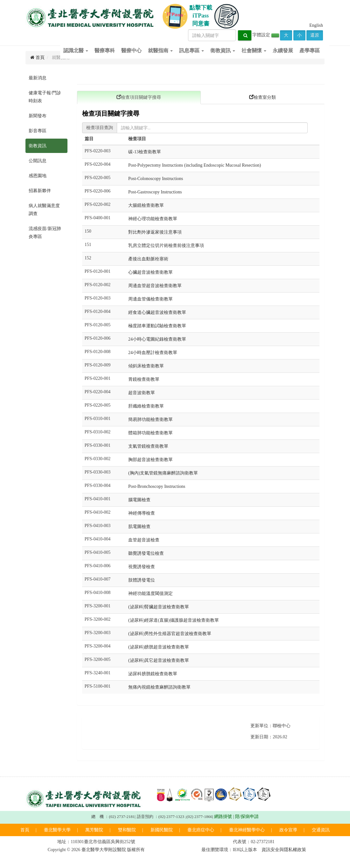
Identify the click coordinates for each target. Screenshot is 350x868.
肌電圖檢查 (139, 527)
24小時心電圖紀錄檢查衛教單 (157, 339)
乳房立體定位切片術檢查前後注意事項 (166, 246)
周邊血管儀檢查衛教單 (150, 299)
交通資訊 (321, 830)
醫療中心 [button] (131, 51)
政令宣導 (288, 830)
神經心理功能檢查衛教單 (153, 219)
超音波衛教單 (142, 393)
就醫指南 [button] (160, 51)
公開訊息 (38, 161)
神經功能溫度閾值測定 (150, 593)
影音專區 (38, 131)
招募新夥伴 (40, 191)
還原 (315, 35)
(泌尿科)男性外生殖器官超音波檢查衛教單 (170, 634)
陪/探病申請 (247, 817)
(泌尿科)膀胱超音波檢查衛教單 (159, 647)
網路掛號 (223, 817)
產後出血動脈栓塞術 (148, 259)
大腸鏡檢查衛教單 (146, 205)
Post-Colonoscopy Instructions (156, 179)
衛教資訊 (38, 146)
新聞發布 (38, 116)
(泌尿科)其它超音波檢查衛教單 (159, 660)
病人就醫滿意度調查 (44, 210)
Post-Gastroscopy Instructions (155, 192)
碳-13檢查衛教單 (145, 152)
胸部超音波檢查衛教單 (150, 460)
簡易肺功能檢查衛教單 (150, 420)
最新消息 (38, 78)
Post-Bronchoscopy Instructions (157, 486)
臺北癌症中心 (201, 830)
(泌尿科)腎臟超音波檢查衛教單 (159, 607)
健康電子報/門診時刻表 (45, 97)
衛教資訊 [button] (223, 51)
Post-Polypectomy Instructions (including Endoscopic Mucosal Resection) (195, 165)
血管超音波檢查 (144, 540)
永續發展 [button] (283, 51)
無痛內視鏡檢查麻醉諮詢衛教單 (159, 687)
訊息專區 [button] (192, 51)
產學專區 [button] (310, 51)
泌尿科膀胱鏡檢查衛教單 (153, 674)
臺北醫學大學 (57, 830)
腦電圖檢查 (139, 500)
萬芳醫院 (94, 830)
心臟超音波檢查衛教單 (150, 272)
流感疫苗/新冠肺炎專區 (45, 233)
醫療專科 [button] (105, 51)
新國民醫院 (162, 830)
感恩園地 (38, 176)
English (316, 25)
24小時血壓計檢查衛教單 (153, 353)
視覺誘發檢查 (142, 567)
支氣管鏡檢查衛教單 (148, 446)
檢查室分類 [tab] (262, 97)
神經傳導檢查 (142, 513)
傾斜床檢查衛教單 (146, 366)
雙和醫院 (127, 830)
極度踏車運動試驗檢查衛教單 (157, 326)
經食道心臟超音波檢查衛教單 (157, 312)
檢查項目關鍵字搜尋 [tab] (139, 97)
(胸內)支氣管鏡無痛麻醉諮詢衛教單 (163, 473)
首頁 (25, 830)
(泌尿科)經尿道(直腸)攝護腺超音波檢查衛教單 (174, 620)
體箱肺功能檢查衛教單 (150, 433)
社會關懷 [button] (254, 51)
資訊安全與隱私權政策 (284, 850)
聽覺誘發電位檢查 (146, 553)
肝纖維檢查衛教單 (146, 406)
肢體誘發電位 (142, 580)
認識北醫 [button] (76, 51)
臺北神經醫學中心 (247, 830)
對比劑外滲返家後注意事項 (155, 232)
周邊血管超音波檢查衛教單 (155, 286)
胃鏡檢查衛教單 (144, 379)
